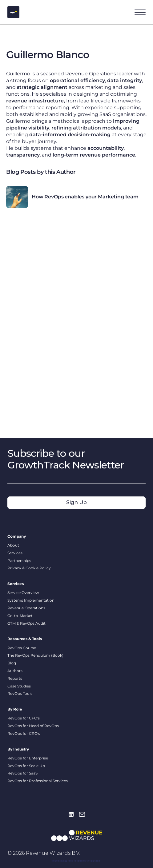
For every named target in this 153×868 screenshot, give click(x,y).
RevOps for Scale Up (26, 766)
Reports (15, 678)
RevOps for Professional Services (38, 781)
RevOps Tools (20, 693)
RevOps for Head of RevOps (33, 726)
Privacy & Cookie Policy (29, 568)
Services (15, 553)
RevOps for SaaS (22, 773)
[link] (76, 861)
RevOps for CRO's (24, 733)
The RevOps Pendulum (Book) (35, 655)
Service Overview (23, 593)
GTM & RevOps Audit (26, 623)
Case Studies (19, 686)
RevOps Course (22, 648)
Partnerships (19, 561)
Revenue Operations (26, 608)
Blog (12, 663)
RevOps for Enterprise (28, 758)
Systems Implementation (31, 600)
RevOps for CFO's (24, 718)
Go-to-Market (20, 616)
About (13, 545)
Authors (15, 671)
